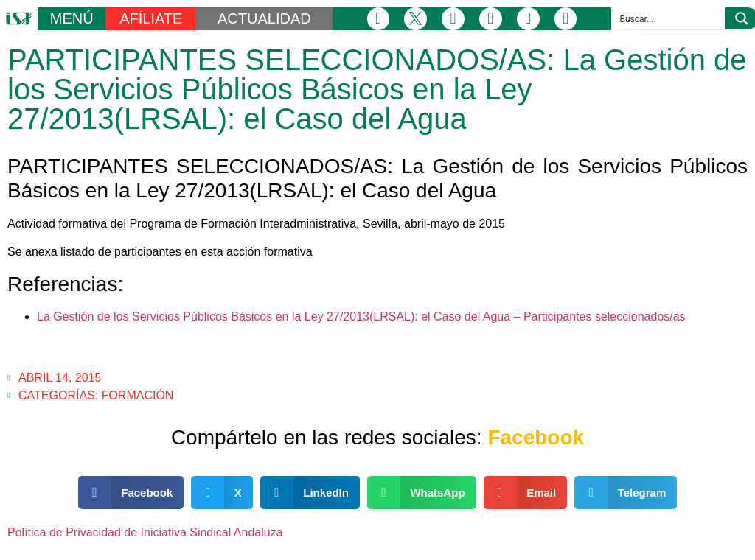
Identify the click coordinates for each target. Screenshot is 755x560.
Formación (138, 395)
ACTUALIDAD (264, 18)
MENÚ (72, 18)
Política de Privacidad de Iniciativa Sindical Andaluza (145, 532)
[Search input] (669, 18)
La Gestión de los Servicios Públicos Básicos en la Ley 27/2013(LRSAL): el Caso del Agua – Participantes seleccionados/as (361, 316)
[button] (131, 493)
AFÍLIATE (151, 18)
